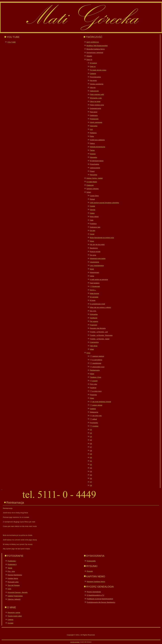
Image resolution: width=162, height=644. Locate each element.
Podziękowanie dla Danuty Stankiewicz (101, 602)
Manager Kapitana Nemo (96, 582)
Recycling (94, 175)
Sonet (92, 234)
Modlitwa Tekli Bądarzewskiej (97, 46)
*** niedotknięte (96, 363)
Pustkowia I (12, 561)
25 (91, 440)
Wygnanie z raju (96, 98)
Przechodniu (95, 164)
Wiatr (92, 349)
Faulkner (93, 388)
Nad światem (95, 283)
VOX (9, 589)
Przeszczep (94, 119)
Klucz (92, 241)
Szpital (93, 206)
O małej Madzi (92, 182)
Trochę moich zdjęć (15, 616)
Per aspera (94, 321)
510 (91, 129)
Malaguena (94, 412)
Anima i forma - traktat (95, 178)
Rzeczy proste (95, 252)
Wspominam (95, 272)
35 (91, 475)
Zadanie (93, 74)
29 (91, 454)
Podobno (93, 224)
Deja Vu (89, 60)
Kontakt (11, 623)
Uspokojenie (95, 262)
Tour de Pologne (14, 585)
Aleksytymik (94, 91)
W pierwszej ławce (97, 161)
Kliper (92, 374)
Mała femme (95, 293)
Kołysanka (94, 314)
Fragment (94, 325)
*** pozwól (94, 381)
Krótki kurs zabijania (97, 140)
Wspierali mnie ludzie (98, 258)
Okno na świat (95, 101)
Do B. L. (93, 290)
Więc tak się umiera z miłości (101, 307)
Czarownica (94, 342)
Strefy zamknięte (96, 122)
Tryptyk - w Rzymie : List (99, 332)
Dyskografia (91, 561)
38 (91, 485)
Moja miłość (94, 217)
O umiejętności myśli (98, 304)
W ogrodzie (94, 297)
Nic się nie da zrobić (97, 245)
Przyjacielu (94, 423)
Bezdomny (94, 248)
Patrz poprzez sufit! (97, 94)
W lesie (93, 300)
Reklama (93, 133)
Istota (92, 276)
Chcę (88, 353)
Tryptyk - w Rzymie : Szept (100, 339)
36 (91, 479)
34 (91, 471)
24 (91, 437)
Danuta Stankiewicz (15, 575)
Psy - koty (11, 571)
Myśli (92, 269)
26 (91, 444)
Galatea (93, 409)
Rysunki (90, 571)
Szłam (89, 192)
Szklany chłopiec (93, 189)
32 (91, 465)
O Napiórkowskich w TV (96, 595)
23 (91, 433)
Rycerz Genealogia (94, 592)
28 (91, 451)
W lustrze (93, 63)
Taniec (92, 150)
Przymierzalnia (95, 77)
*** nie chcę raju (96, 416)
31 (91, 461)
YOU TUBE (12, 42)
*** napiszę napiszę (97, 356)
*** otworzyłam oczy (97, 367)
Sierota (93, 210)
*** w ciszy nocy (96, 391)
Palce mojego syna (97, 105)
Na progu (93, 80)
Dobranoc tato (95, 227)
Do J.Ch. (93, 311)
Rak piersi (94, 112)
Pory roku (94, 384)
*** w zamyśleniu (96, 360)
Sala (92, 220)
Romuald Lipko (13, 582)
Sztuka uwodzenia (97, 84)
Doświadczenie (96, 108)
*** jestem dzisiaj (96, 405)
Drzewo (93, 154)
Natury (92, 143)
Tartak (10, 568)
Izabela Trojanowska (15, 596)
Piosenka (93, 395)
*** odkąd (93, 419)
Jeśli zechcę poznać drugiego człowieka (105, 203)
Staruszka (94, 126)
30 (91, 457)
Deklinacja (94, 115)
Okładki (89, 56)
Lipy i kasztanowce (97, 266)
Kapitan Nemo (13, 578)
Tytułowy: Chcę (96, 377)
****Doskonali (95, 286)
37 (91, 482)
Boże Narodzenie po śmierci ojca (102, 238)
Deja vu (93, 66)
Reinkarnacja (95, 370)
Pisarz (92, 171)
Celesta (11, 620)
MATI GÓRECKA (93, 42)
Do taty (93, 231)
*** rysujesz (94, 426)
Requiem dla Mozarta (98, 328)
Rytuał (92, 199)
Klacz (92, 398)
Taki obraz (94, 346)
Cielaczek (90, 185)
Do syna (93, 255)
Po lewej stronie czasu (98, 70)
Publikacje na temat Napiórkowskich (100, 599)
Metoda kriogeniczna (98, 147)
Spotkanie (94, 318)
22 (91, 430)
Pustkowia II (12, 564)
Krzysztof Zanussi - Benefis (18, 592)
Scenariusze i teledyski (95, 53)
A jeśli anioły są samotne (99, 279)
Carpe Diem (94, 196)
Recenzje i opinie (14, 612)
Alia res (93, 87)
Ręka (92, 136)
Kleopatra (94, 157)
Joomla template (75, 642)
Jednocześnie (95, 168)
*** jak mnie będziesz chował (101, 402)
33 (91, 468)
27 (91, 447)
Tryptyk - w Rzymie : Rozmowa (101, 335)
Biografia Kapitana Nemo (96, 49)
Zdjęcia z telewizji (14, 599)
